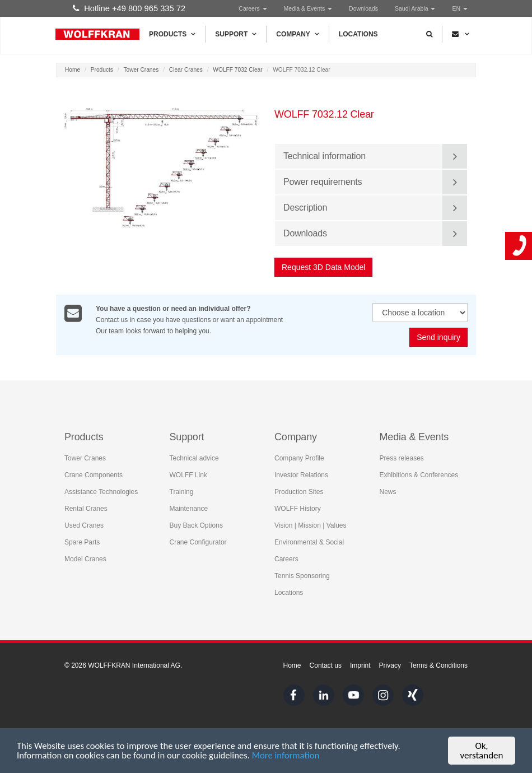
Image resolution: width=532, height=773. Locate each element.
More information (291, 757)
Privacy (390, 665)
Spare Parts (82, 542)
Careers (253, 8)
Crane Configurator (198, 542)
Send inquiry (438, 337)
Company (297, 34)
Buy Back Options (196, 525)
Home (73, 70)
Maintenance (189, 508)
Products (172, 34)
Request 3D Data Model (323, 267)
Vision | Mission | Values (311, 525)
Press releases (402, 458)
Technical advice (194, 458)
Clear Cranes (186, 70)
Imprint (360, 665)
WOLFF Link (188, 474)
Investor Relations (301, 474)
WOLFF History (298, 508)
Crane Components (94, 474)
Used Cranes (84, 525)
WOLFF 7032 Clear (237, 70)
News (388, 491)
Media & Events (308, 8)
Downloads (363, 8)
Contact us (326, 665)
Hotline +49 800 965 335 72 (129, 8)
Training (182, 491)
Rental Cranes (86, 508)
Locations (358, 34)
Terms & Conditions (438, 665)
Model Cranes (85, 558)
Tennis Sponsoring (302, 575)
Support (236, 34)
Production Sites (299, 491)
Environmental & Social (309, 542)
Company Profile (299, 458)
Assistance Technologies (101, 491)
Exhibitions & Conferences (419, 474)
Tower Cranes (141, 70)
